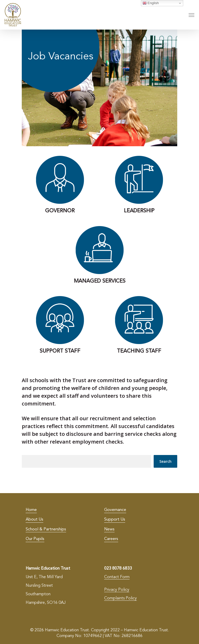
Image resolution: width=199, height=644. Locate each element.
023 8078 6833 (118, 569)
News (109, 529)
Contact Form (117, 577)
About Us (34, 520)
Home (31, 510)
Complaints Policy (120, 598)
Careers (111, 539)
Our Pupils (35, 539)
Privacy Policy (117, 590)
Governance (115, 510)
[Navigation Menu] (191, 15)
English (151, 3)
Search (165, 461)
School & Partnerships (46, 529)
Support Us (115, 520)
